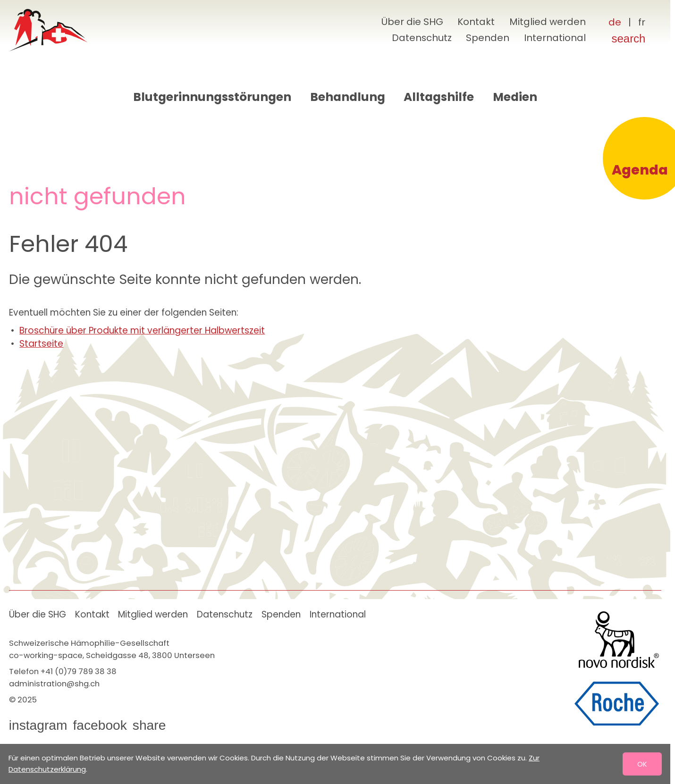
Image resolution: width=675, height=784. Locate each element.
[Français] (642, 23)
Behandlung (348, 97)
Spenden (488, 38)
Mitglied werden (548, 22)
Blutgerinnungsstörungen (212, 97)
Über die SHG (412, 22)
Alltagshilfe (439, 97)
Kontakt (476, 22)
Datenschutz (422, 38)
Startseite (41, 344)
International (555, 38)
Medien (515, 97)
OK (642, 764)
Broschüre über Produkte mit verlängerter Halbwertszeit (142, 330)
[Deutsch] (615, 23)
